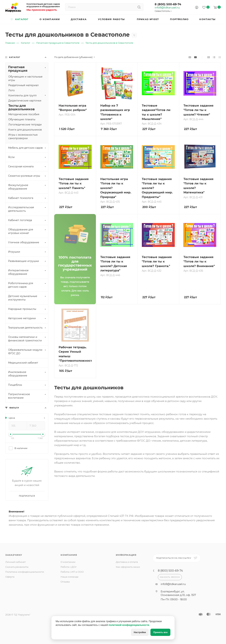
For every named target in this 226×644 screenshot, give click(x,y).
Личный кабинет (15, 562)
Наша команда (69, 577)
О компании (68, 562)
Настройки (140, 632)
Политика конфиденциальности (25, 572)
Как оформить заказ (128, 567)
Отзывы (65, 582)
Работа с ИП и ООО (72, 572)
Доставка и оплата (127, 562)
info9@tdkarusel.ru (167, 8)
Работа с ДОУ (69, 567)
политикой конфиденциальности (129, 625)
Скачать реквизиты (17, 567)
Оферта (10, 577)
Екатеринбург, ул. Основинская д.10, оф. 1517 (178, 593)
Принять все (160, 632)
